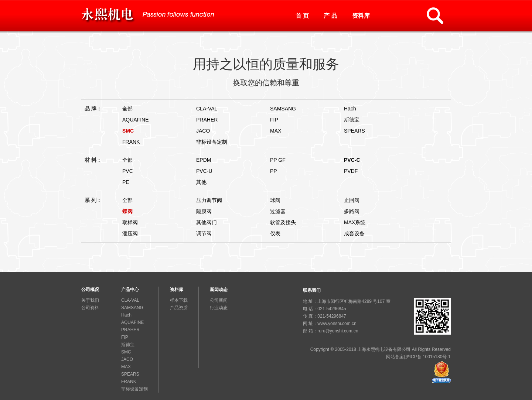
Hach (350, 109)
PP (274, 171)
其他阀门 (207, 222)
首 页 (302, 16)
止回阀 (352, 200)
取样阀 (130, 222)
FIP (274, 120)
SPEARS (354, 131)
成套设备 (354, 233)
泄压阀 (130, 233)
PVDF (351, 171)
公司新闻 (219, 300)
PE (126, 182)
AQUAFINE (136, 120)
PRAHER (207, 120)
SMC (128, 131)
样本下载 (179, 300)
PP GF (278, 160)
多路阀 (352, 211)
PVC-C (352, 160)
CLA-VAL (207, 109)
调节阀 (204, 233)
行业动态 (219, 308)
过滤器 (278, 211)
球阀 (275, 200)
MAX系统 (355, 222)
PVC (128, 171)
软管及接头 (283, 222)
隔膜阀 (204, 211)
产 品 (330, 16)
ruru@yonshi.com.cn (338, 331)
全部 (127, 109)
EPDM (204, 160)
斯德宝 (352, 120)
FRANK (131, 142)
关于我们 (90, 300)
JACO (203, 131)
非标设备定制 (212, 142)
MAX (276, 131)
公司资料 (90, 308)
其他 (201, 182)
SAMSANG (283, 109)
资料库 (361, 16)
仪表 (275, 233)
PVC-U (204, 171)
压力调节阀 (209, 200)
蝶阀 (127, 211)
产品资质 (179, 308)
